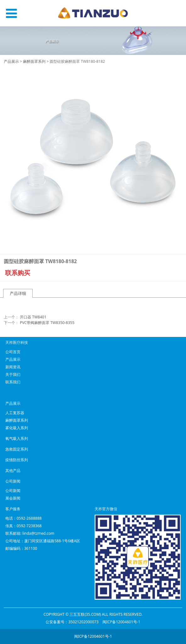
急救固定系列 (17, 449)
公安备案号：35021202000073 (72, 622)
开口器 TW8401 (33, 317)
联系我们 (13, 382)
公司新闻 (13, 491)
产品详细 (18, 293)
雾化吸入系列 (17, 428)
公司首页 (13, 352)
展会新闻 (13, 498)
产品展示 (11, 61)
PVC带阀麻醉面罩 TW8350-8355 (47, 323)
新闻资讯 (13, 367)
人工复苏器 (15, 413)
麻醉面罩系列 (34, 61)
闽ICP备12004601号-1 (121, 622)
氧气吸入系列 (17, 438)
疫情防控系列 (17, 460)
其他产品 (13, 471)
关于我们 (13, 374)
